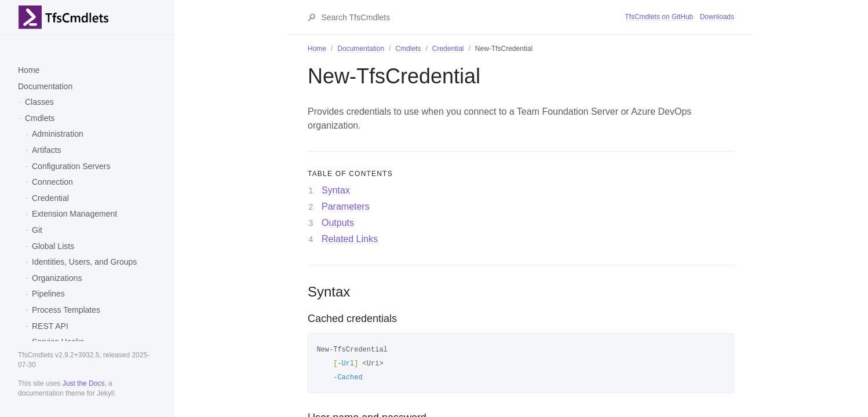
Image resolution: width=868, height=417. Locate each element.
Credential (50, 198)
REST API (50, 326)
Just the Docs (84, 383)
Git (37, 230)
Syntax (336, 190)
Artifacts (47, 150)
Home (29, 70)
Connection (52, 182)
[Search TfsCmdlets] (472, 17)
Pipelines (48, 294)
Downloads (717, 17)
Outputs (338, 223)
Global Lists (53, 246)
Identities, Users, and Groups (84, 262)
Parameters (346, 206)
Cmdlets (40, 118)
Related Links (350, 239)
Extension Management (74, 214)
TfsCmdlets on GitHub (659, 17)
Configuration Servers (71, 166)
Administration (58, 134)
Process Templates (66, 310)
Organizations (57, 278)
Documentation (45, 86)
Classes (39, 102)
